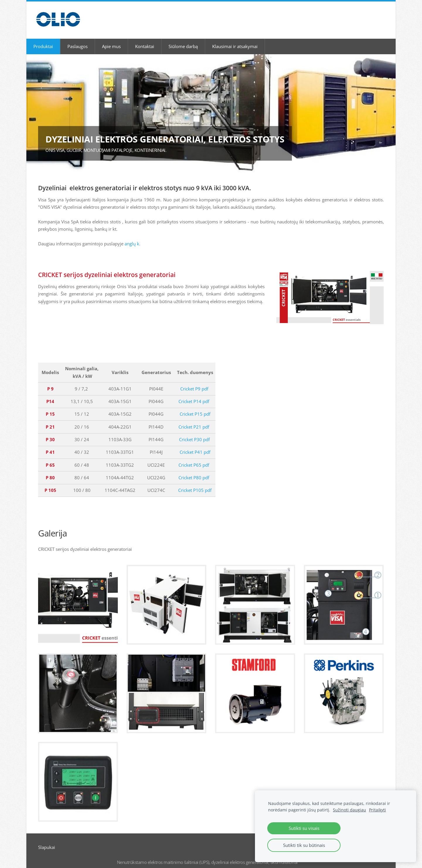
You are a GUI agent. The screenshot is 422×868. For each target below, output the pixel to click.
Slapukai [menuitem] (47, 840)
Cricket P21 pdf (194, 420)
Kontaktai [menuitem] (145, 40)
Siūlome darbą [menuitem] (183, 40)
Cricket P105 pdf (195, 483)
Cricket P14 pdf (194, 395)
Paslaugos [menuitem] (78, 40)
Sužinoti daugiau (349, 810)
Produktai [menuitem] (43, 40)
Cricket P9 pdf (194, 382)
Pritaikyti (377, 810)
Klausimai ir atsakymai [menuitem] (235, 40)
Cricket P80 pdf (194, 471)
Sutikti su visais (304, 828)
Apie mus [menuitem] (111, 40)
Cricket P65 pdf (194, 458)
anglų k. (132, 237)
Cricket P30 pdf (194, 433)
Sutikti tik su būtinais (304, 845)
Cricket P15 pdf (195, 407)
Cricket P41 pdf (195, 445)
